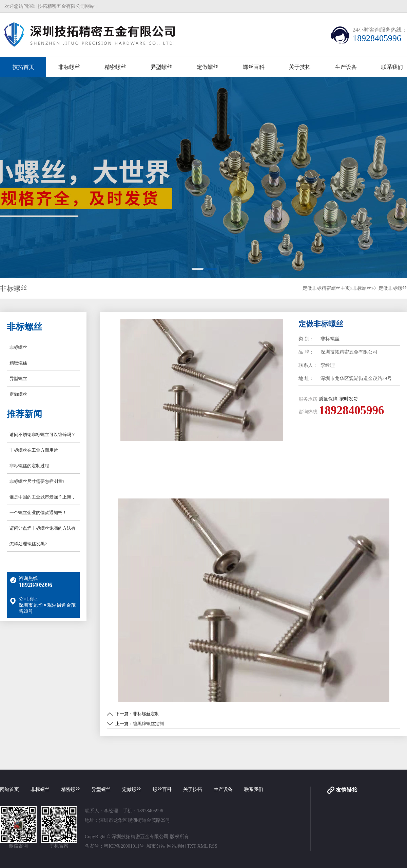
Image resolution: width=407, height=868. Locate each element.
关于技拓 (300, 67)
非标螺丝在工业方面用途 (34, 450)
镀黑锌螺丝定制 (148, 724)
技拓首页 (23, 67)
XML (203, 846)
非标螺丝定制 (146, 714)
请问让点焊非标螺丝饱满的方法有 (43, 528)
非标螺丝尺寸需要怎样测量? (37, 481)
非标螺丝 (69, 67)
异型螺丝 (161, 67)
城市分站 (156, 846)
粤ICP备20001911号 (124, 846)
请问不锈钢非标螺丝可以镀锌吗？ (43, 435)
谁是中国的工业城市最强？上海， (43, 497)
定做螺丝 (208, 67)
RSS (213, 846)
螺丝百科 (254, 67)
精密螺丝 (115, 67)
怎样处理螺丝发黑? (28, 544)
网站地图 (176, 846)
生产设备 (346, 67)
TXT (191, 846)
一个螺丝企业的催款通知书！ (38, 513)
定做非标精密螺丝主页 (326, 288)
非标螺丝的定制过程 (29, 466)
